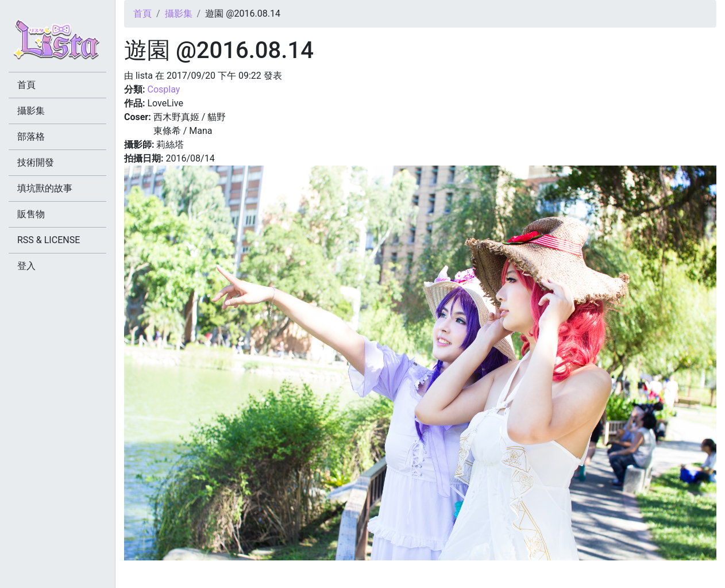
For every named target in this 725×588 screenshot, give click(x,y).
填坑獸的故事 (45, 188)
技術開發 (36, 162)
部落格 (31, 137)
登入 (26, 266)
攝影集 (179, 14)
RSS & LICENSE (49, 240)
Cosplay (163, 89)
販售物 (31, 214)
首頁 (142, 14)
